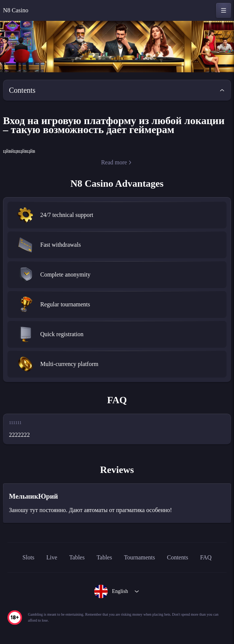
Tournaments (140, 568)
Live (44, 568)
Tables (70, 568)
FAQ (216, 568)
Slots (19, 568)
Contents (184, 568)
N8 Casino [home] (18, 10)
